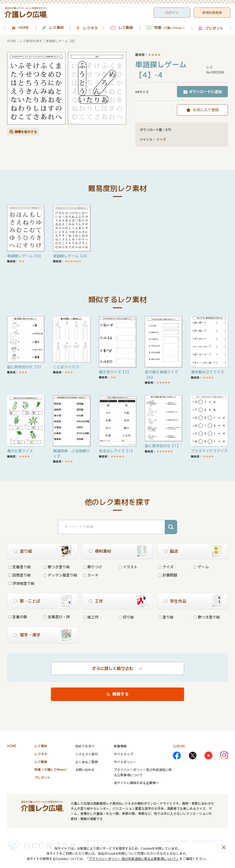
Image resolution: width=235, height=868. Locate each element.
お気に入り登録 (206, 110)
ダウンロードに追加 (205, 92)
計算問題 (168, 575)
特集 (170, 28)
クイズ (161, 139)
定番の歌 (18, 617)
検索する (120, 694)
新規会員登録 (212, 12)
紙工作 (91, 617)
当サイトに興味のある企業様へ (136, 783)
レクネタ (90, 28)
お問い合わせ (85, 770)
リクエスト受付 (87, 754)
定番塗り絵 (20, 567)
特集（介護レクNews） (51, 770)
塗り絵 (166, 617)
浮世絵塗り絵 (21, 583)
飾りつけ (93, 567)
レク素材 (56, 28)
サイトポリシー (125, 762)
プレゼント (214, 28)
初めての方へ (85, 746)
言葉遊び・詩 (57, 617)
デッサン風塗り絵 (60, 575)
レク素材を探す (31, 41)
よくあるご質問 (87, 762)
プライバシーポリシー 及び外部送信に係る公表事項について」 (134, 859)
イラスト (128, 567)
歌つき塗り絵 (57, 567)
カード (91, 575)
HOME (24, 28)
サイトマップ (123, 754)
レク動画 (126, 28)
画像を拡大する (26, 132)
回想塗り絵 (20, 575)
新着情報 (120, 746)
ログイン (172, 12)
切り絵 (126, 617)
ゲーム (201, 567)
